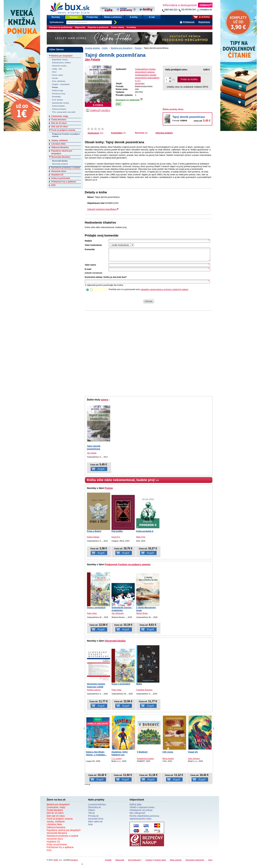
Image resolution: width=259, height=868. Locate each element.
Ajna (90, 827)
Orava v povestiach (96, 610)
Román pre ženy (59, 94)
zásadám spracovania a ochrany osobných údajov (164, 292)
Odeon (92, 813)
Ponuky (74, 17)
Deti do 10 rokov (59, 123)
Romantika (56, 97)
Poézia (138, 48)
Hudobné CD (57, 175)
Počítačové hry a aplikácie (64, 182)
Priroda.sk (93, 818)
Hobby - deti (57, 69)
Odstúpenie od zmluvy (141, 813)
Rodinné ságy (58, 90)
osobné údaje (160, 862)
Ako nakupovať (137, 815)
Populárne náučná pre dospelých (64, 833)
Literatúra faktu (59, 144)
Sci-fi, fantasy (58, 100)
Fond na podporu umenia (63, 130)
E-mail (88, 272)
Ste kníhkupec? (135, 862)
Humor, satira (57, 75)
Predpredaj (92, 17)
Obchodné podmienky (195, 862)
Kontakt (108, 862)
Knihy (105, 48)
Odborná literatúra (60, 147)
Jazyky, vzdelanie (60, 140)
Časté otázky (118, 27)
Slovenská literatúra (61, 157)
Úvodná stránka (92, 48)
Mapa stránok (176, 862)
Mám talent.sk (95, 824)
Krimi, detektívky (59, 81)
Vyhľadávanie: (57, 22)
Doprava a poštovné (98, 27)
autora (105, 402)
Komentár (90, 249)
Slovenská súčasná (60, 164)
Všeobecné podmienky (61, 27)
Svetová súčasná (59, 109)
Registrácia (204, 22)
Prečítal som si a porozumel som (149, 292)
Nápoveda (80, 27)
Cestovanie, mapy (60, 116)
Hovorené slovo (59, 171)
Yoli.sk (91, 815)
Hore (210, 862)
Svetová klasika (58, 106)
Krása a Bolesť (94, 534)
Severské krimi (96, 821)
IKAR (56, 862)
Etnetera (74, 862)
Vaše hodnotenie (93, 245)
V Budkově (142, 754)
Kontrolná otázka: (94, 280)
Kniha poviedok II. (145, 534)
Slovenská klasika (115, 643)
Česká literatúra (59, 120)
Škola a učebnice (113, 17)
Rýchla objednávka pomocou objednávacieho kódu (144, 820)
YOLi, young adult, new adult (64, 112)
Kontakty (131, 27)
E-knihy (134, 17)
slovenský (140, 83)
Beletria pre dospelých (122, 48)
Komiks (55, 78)
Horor (54, 72)
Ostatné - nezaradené (61, 84)
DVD (53, 185)
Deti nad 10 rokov (60, 127)
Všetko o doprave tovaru (142, 810)
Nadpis (88, 241)
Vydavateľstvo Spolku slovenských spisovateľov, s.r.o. (147, 78)
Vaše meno (90, 267)
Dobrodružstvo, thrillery (61, 63)
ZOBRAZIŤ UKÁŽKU (98, 110)
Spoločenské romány (61, 103)
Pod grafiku (117, 534)
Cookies (149, 862)
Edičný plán (136, 807)
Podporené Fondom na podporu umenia (127, 567)
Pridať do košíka (189, 79)
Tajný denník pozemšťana (189, 117)
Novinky (56, 17)
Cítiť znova (168, 754)
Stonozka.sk (94, 810)
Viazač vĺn (193, 754)
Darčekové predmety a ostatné (66, 168)
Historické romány (59, 66)
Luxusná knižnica (97, 807)
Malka (139, 686)
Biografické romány (60, 60)
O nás (152, 17)
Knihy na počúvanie (61, 178)
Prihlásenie (189, 22)
